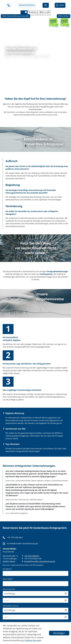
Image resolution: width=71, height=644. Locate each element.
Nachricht (7, 552)
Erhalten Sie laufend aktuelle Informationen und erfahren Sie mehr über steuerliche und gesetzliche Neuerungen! (37, 377)
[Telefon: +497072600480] (32, 485)
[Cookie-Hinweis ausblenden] (59, 633)
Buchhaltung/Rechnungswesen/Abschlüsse (25, 587)
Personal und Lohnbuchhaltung (20, 591)
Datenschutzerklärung (38, 604)
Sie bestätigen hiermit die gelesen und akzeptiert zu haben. (37, 606)
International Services (16, 596)
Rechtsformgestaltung (16, 583)
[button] (9, 5)
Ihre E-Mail (8, 508)
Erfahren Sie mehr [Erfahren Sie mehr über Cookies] (33, 640)
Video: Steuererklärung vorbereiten (15, 15)
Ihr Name (7, 498)
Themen (6, 579)
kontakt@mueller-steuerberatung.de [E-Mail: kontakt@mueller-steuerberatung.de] (40, 491)
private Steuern (13, 600)
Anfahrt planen (9, 491)
